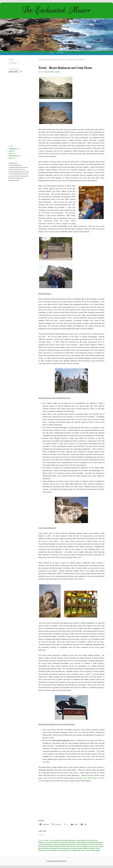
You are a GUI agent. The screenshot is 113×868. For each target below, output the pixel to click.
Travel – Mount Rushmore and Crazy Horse (65, 68)
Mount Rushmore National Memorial (50, 846)
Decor (11, 153)
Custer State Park (49, 778)
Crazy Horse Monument (68, 842)
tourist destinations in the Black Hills (69, 850)
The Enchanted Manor (56, 10)
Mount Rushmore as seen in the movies (90, 844)
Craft (10, 151)
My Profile (60, 53)
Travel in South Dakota (93, 850)
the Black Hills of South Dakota (60, 848)
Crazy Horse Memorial (53, 842)
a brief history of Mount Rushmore (65, 840)
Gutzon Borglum (81, 842)
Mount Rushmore (72, 844)
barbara (57, 72)
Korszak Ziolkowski (59, 844)
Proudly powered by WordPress (56, 861)
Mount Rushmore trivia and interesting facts (76, 846)
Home (52, 53)
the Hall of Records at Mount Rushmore (83, 848)
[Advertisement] (71, 800)
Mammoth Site (82, 778)
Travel (46, 840)
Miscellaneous (14, 156)
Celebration (13, 149)
